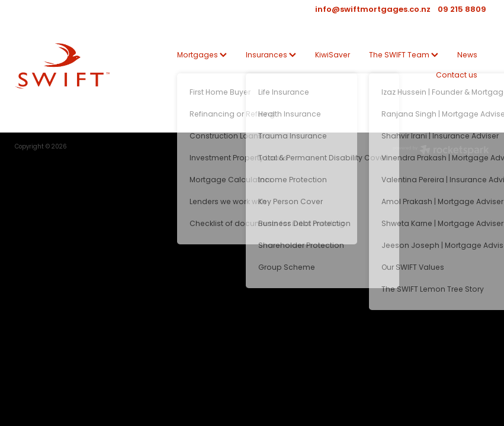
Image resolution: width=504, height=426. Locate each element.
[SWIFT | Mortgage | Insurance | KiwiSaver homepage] (62, 66)
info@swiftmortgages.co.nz (373, 10)
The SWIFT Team (404, 56)
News (467, 56)
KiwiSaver (333, 56)
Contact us (457, 76)
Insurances (271, 56)
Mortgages (202, 56)
